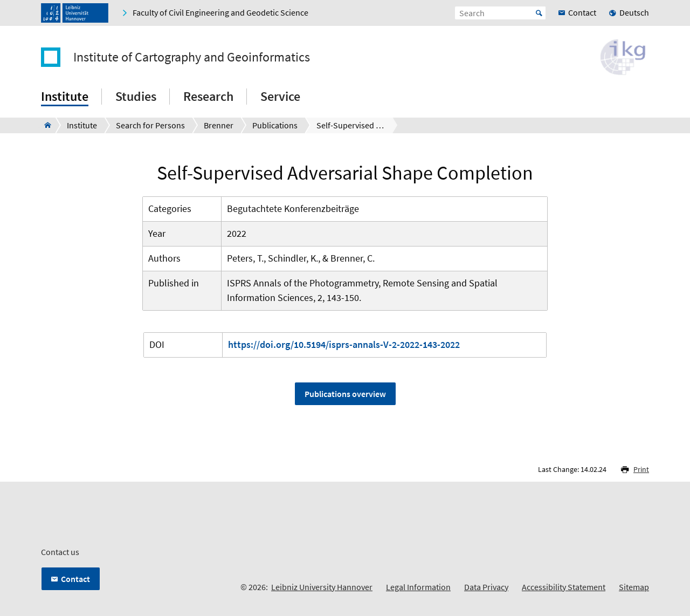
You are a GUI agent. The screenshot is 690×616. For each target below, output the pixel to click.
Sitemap (634, 587)
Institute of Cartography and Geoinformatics (192, 57)
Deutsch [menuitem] (634, 12)
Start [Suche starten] (539, 13)
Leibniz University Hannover (322, 587)
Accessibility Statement (564, 587)
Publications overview (345, 394)
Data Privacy (486, 587)
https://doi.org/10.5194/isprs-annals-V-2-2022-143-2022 (344, 344)
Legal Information (418, 587)
